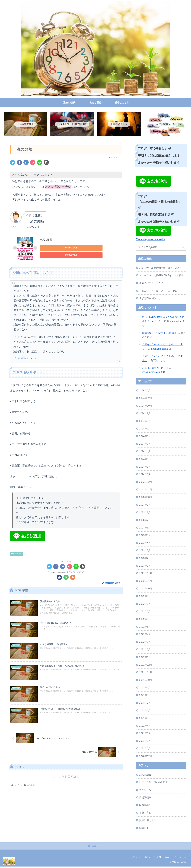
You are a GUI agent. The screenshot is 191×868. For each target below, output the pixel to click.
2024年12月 (146, 399)
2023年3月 (145, 551)
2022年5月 (145, 627)
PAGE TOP (95, 847)
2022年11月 (146, 581)
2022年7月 (145, 612)
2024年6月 (145, 437)
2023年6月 (145, 528)
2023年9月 (145, 505)
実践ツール (145, 790)
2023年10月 (146, 498)
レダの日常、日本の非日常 (154, 783)
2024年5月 (145, 444)
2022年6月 (145, 619)
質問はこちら (163, 859)
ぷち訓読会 (145, 775)
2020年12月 (146, 757)
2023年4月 (145, 543)
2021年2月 (145, 741)
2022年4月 (145, 635)
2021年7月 (145, 703)
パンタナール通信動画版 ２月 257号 (160, 268)
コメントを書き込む (66, 781)
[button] (183, 248)
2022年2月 (145, 650)
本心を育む (16, 554)
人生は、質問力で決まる (155, 368)
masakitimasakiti (159, 349)
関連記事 (144, 828)
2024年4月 (145, 452)
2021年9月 (145, 688)
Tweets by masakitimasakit (150, 240)
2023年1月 (145, 566)
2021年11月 (146, 673)
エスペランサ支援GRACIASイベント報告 (161, 276)
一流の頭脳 (46, 240)
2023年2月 (145, 559)
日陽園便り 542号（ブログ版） (160, 333)
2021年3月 (145, 734)
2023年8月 (145, 513)
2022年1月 (145, 658)
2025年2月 (145, 391)
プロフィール (180, 859)
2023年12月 (146, 482)
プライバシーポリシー (142, 859)
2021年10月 (146, 681)
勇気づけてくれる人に (151, 284)
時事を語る (145, 806)
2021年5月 (145, 718)
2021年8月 (145, 696)
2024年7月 (145, 429)
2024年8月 (145, 421)
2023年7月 (145, 520)
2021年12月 (146, 665)
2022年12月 (146, 574)
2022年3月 (145, 642)
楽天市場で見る (82, 248)
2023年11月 (146, 490)
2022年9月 (145, 597)
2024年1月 (145, 475)
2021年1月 (145, 749)
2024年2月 (145, 467)
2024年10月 (146, 406)
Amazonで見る (53, 248)
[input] (161, 248)
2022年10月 (146, 589)
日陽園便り (145, 798)
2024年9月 (145, 414)
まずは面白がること (150, 299)
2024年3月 (145, 460)
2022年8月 (145, 604)
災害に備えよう (148, 821)
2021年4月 (145, 726)
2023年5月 (145, 536)
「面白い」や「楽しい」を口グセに (158, 291)
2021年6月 (145, 711)
